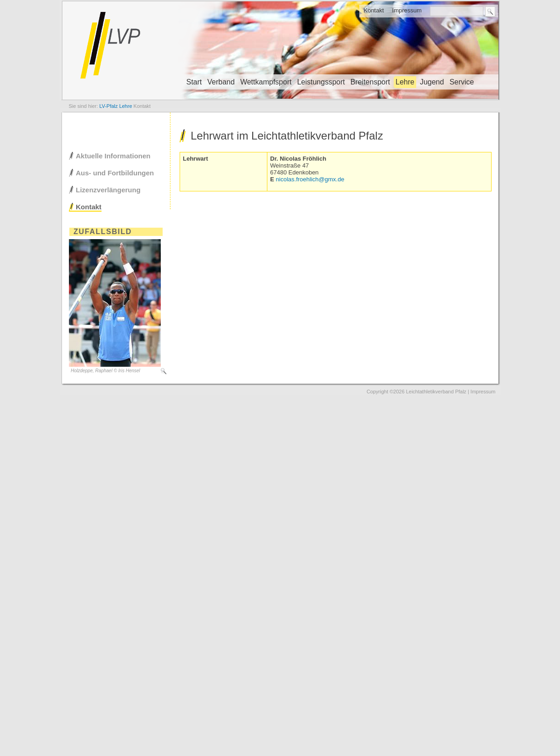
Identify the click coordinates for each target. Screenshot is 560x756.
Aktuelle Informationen (113, 156)
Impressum (407, 10)
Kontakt (373, 10)
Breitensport (370, 82)
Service (461, 82)
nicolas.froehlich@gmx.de (310, 179)
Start (194, 82)
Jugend (432, 82)
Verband (221, 82)
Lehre (405, 82)
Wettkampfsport (266, 82)
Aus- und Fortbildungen (115, 173)
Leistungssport (321, 82)
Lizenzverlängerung (108, 190)
